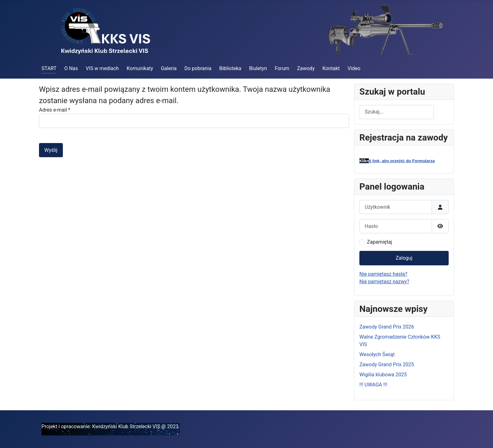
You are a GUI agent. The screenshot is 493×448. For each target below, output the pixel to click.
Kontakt (331, 68)
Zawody (306, 68)
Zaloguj (404, 258)
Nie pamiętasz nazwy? (384, 282)
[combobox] (397, 112)
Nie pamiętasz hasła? (383, 274)
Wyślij (51, 150)
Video (354, 68)
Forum (282, 68)
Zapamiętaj (379, 242)
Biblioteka (230, 68)
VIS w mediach (102, 68)
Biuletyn (258, 68)
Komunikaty (140, 68)
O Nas (71, 68)
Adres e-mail (55, 110)
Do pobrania (198, 68)
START (49, 68)
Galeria (169, 68)
